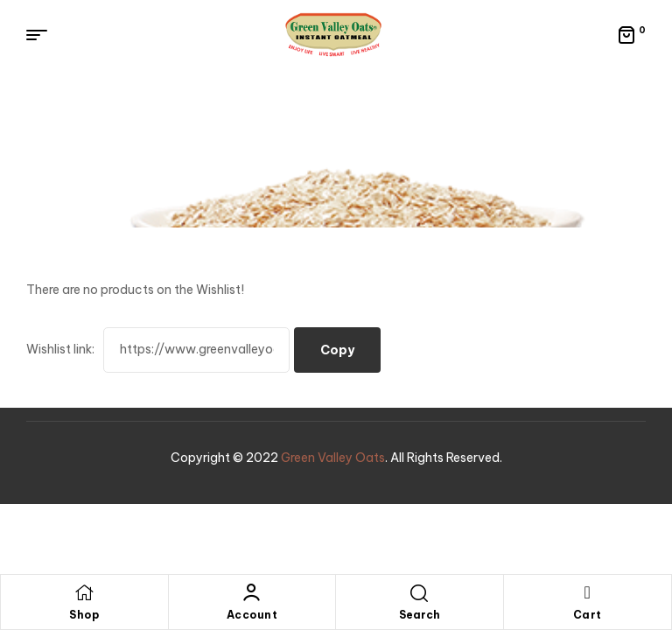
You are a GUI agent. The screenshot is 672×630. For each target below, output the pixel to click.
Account (252, 615)
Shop (84, 615)
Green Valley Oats (333, 458)
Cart (588, 615)
